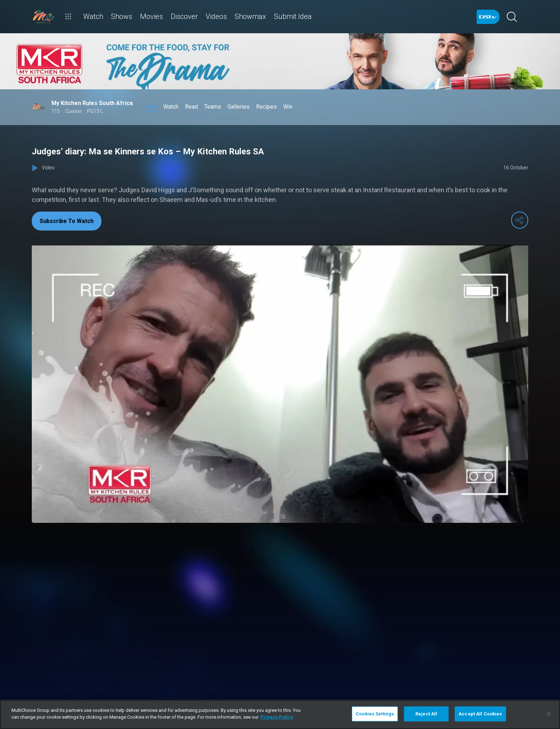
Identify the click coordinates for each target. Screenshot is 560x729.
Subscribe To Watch (67, 221)
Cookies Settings (375, 714)
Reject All (426, 714)
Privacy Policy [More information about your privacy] (277, 717)
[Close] (549, 714)
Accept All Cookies (480, 714)
